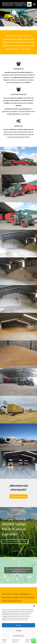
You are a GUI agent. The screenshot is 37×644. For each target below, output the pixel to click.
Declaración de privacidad (16, 641)
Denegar (19, 631)
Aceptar (19, 625)
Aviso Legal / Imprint (29, 641)
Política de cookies (5, 641)
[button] (34, 606)
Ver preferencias (18, 636)
